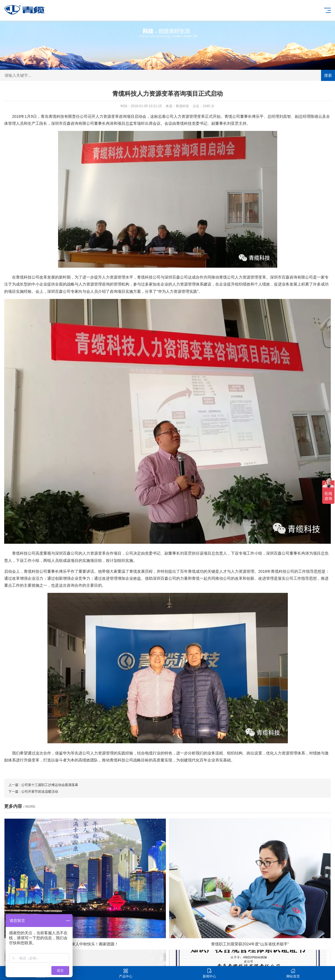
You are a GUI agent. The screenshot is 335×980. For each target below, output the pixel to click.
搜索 (328, 75)
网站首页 (293, 973)
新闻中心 (209, 973)
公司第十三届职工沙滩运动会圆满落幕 (50, 785)
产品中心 (126, 973)
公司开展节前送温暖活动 (40, 792)
